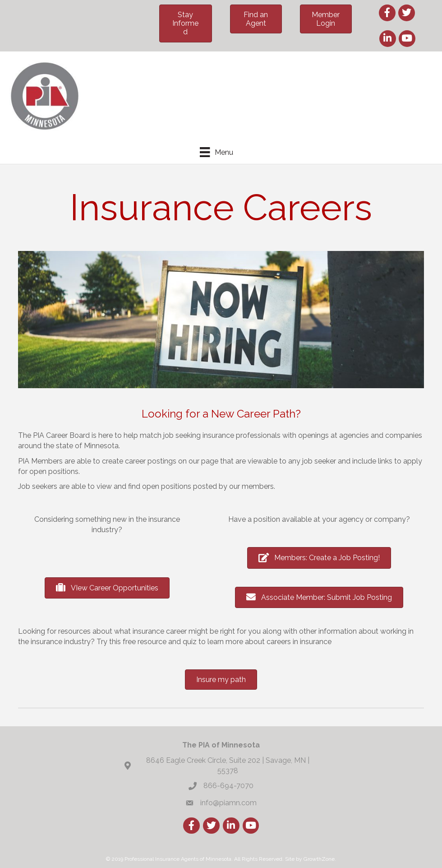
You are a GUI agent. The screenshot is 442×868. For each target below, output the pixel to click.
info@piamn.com (228, 803)
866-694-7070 (228, 786)
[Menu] (216, 152)
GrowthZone (319, 859)
